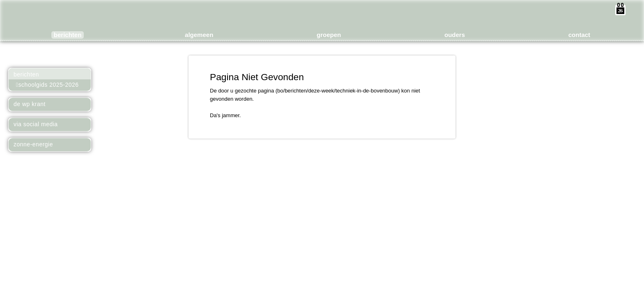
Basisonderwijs (260, 20)
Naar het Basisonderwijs (17, 54)
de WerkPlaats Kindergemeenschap (326, 13)
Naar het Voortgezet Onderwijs (83, 54)
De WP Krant (30, 104)
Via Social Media (36, 124)
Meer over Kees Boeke (50, 54)
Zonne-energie (33, 144)
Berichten (26, 74)
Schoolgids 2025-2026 (47, 85)
